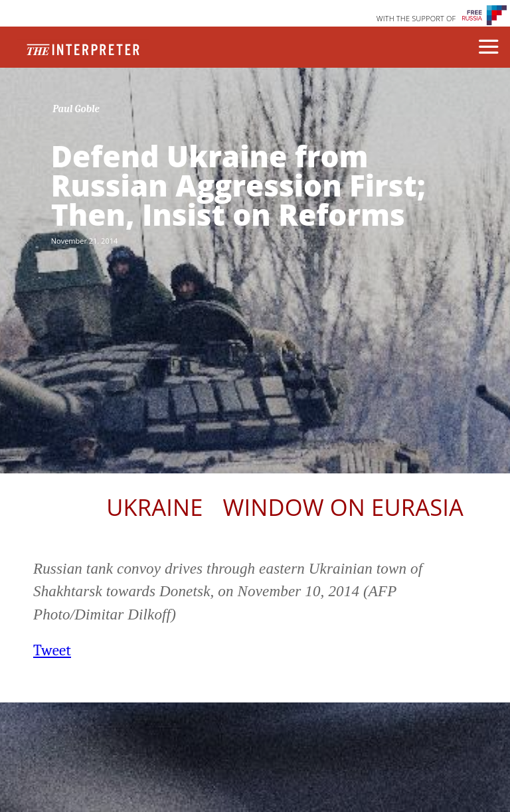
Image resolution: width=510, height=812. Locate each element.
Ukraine (154, 507)
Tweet (52, 650)
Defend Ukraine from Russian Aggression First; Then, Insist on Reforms (238, 185)
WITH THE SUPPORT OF (416, 18)
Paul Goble (76, 109)
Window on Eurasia (343, 507)
